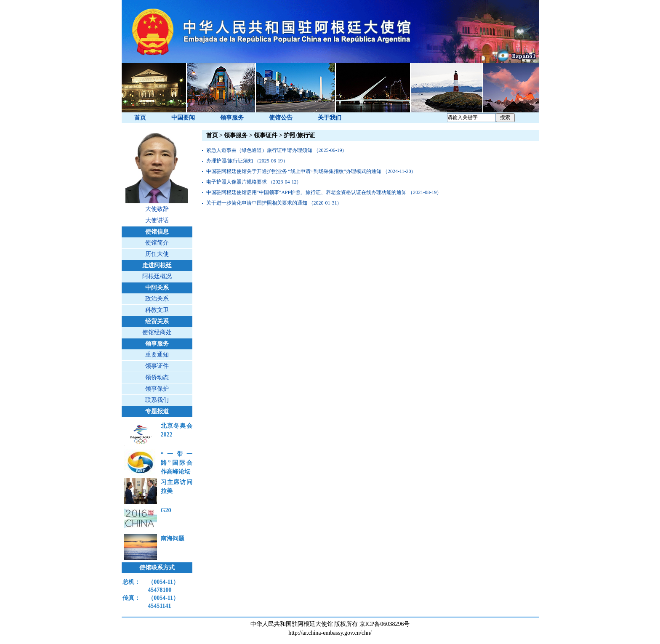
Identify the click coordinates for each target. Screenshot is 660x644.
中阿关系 (157, 288)
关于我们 (330, 118)
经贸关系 (157, 321)
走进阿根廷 (157, 265)
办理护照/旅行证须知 (230, 161)
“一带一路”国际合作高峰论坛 (177, 463)
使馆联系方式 (157, 568)
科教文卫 (157, 310)
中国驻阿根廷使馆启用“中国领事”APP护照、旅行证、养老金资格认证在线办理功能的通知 (307, 192)
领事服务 (232, 118)
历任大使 (157, 254)
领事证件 (157, 366)
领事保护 (157, 389)
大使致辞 (157, 209)
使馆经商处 (157, 332)
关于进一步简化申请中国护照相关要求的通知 (257, 203)
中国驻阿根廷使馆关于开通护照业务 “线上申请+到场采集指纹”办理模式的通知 (294, 171)
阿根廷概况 (157, 276)
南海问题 (173, 539)
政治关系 (157, 299)
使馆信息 (157, 232)
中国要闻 (183, 118)
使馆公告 (281, 118)
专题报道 (157, 411)
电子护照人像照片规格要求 (237, 182)
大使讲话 (157, 220)
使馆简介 (157, 243)
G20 (166, 510)
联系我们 (157, 400)
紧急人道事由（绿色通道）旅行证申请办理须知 (259, 150)
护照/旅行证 (299, 135)
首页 (140, 118)
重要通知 (157, 355)
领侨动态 (157, 377)
